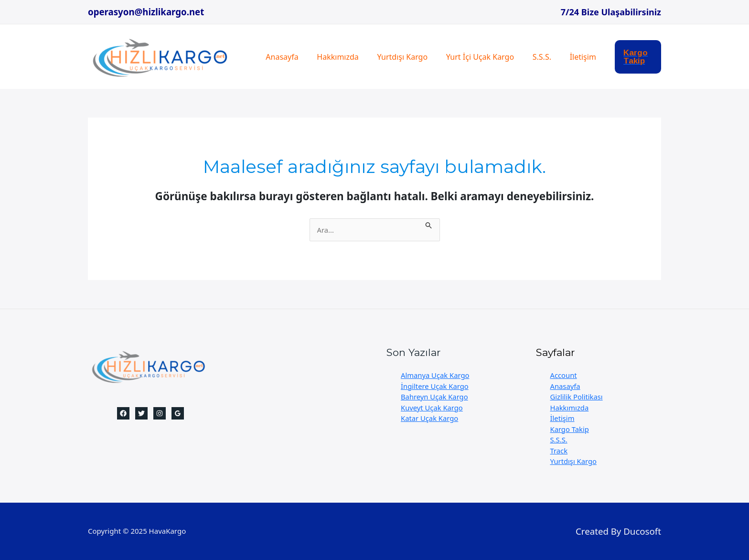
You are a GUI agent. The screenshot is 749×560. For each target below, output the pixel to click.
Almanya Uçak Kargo (436, 375)
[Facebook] (123, 413)
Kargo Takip (570, 429)
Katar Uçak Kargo (430, 418)
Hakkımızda (333, 57)
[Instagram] (160, 413)
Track (559, 451)
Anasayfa (280, 57)
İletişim (565, 57)
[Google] (178, 413)
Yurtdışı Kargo (395, 57)
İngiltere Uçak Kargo (435, 386)
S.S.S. (528, 57)
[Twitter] (141, 413)
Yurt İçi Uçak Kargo (469, 57)
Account (564, 375)
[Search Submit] (432, 224)
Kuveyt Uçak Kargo (432, 408)
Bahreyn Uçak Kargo (435, 397)
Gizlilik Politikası (577, 397)
